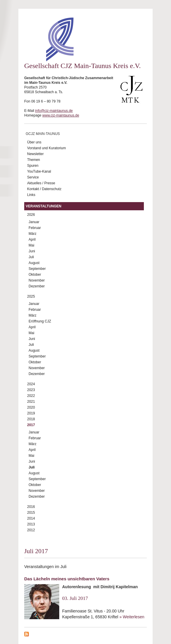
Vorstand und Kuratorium (47, 148)
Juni (32, 251)
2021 (31, 402)
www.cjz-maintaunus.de (61, 115)
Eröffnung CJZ (40, 321)
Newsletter (35, 154)
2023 (31, 390)
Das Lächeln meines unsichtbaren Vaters (67, 579)
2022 (31, 396)
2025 (31, 296)
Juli (31, 257)
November (37, 280)
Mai (31, 245)
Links (31, 195)
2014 (31, 518)
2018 (31, 419)
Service (33, 177)
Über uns (34, 142)
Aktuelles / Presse (41, 183)
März (33, 234)
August (34, 263)
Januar (34, 222)
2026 (31, 215)
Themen (34, 160)
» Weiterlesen (132, 617)
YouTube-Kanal (39, 171)
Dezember (37, 286)
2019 (31, 413)
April (32, 239)
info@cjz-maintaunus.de (54, 111)
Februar (35, 228)
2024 (31, 384)
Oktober (35, 275)
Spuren (33, 166)
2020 (31, 407)
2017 (31, 425)
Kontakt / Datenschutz (44, 189)
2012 (31, 530)
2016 (31, 507)
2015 (31, 513)
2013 (31, 524)
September (37, 269)
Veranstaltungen (43, 206)
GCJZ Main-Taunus (43, 134)
